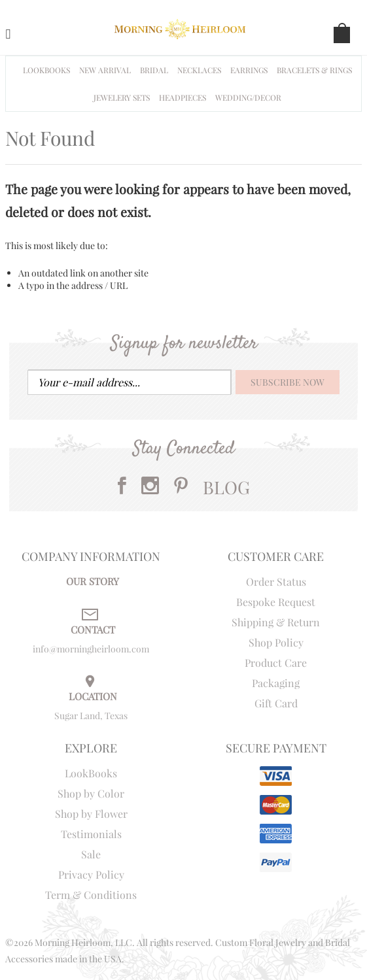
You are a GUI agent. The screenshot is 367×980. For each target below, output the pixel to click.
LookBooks (91, 773)
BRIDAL (154, 70)
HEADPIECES (183, 97)
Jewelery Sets (122, 97)
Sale (91, 854)
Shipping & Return (276, 622)
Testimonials (91, 834)
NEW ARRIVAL (105, 70)
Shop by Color (91, 793)
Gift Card (276, 703)
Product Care (276, 663)
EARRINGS (249, 70)
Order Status (276, 582)
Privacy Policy (91, 874)
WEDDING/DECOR (248, 97)
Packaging (276, 683)
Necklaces (199, 70)
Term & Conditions (91, 895)
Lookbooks (46, 70)
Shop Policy (276, 642)
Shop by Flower (91, 814)
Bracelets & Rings (314, 70)
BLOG (226, 487)
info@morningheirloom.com (91, 649)
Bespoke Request (276, 602)
